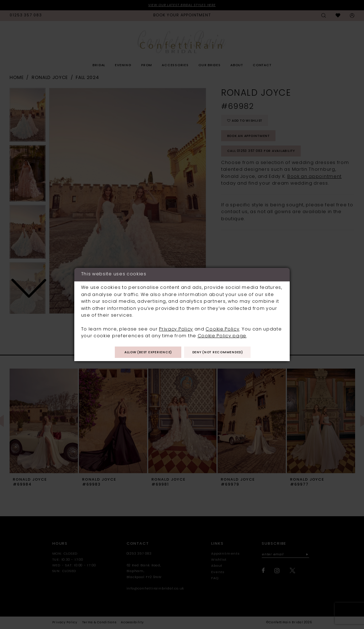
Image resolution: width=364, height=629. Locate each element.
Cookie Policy (222, 329)
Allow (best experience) (147, 353)
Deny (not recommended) (219, 353)
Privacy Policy (176, 329)
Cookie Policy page (222, 336)
